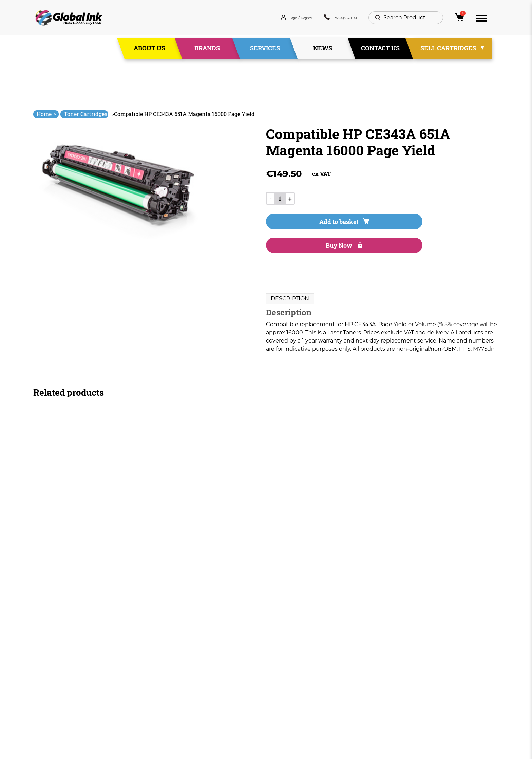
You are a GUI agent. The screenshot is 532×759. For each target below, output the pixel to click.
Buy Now (388, 227)
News (323, 51)
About (182, 667)
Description (290, 281)
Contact (184, 704)
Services (265, 51)
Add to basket (304, 227)
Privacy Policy (284, 679)
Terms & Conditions (292, 667)
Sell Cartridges (448, 51)
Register (279, 20)
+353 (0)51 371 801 (330, 20)
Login (256, 20)
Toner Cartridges (85, 114)
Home (46, 114)
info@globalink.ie (62, 664)
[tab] (290, 281)
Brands (207, 51)
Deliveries (279, 655)
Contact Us (380, 51)
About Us (149, 51)
